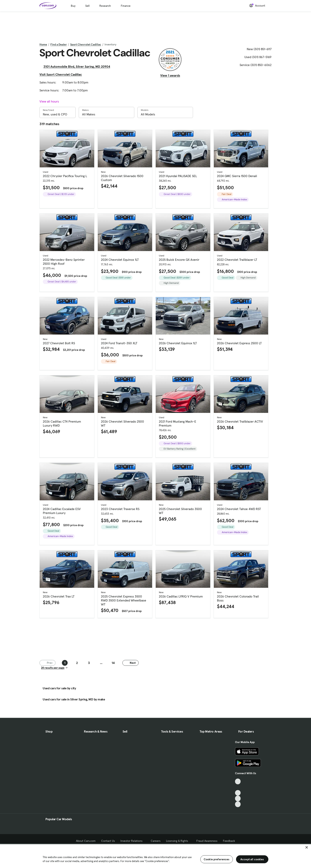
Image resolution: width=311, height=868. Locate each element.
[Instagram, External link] (238, 798)
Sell (87, 6)
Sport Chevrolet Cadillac (86, 44)
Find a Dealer (59, 44)
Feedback (229, 841)
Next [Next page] (131, 663)
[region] (155, 856)
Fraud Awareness (207, 841)
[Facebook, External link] (238, 787)
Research (105, 6)
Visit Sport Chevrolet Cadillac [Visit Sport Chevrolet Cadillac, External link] (62, 74)
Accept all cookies (252, 859)
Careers (156, 841)
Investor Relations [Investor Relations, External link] (133, 841)
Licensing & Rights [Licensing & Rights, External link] (178, 841)
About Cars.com (86, 841)
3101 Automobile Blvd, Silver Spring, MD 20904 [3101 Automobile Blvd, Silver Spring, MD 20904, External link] (78, 66)
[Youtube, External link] (238, 793)
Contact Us (108, 841)
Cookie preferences (217, 859)
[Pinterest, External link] (238, 804)
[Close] (307, 847)
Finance (126, 6)
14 (113, 663)
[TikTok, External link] (238, 781)
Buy (73, 6)
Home (43, 44)
